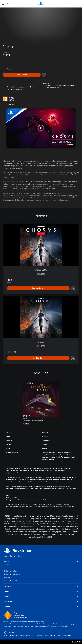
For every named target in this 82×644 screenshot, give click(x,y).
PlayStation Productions (12, 574)
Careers (6, 568)
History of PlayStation (11, 580)
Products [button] (41, 586)
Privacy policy (14, 635)
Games (13, 556)
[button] (41, 128)
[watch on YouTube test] (70, 145)
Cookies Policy (49, 635)
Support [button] (41, 596)
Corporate (7, 577)
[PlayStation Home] (41, 4)
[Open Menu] (3, 4)
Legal (5, 635)
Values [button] (41, 591)
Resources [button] (41, 602)
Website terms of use (27, 635)
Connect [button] (41, 607)
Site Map (39, 635)
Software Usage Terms (63, 635)
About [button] (41, 561)
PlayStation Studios (10, 571)
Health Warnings (12, 498)
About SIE (7, 565)
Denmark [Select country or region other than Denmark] (10, 633)
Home (6, 556)
